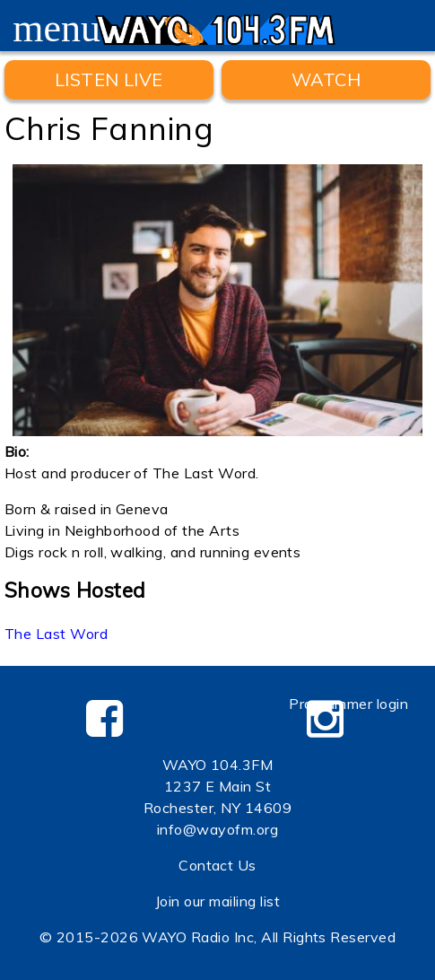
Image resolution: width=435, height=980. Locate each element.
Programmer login (348, 704)
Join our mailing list (217, 901)
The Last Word (56, 634)
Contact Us (217, 865)
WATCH (326, 79)
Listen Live (109, 79)
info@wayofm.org (217, 829)
